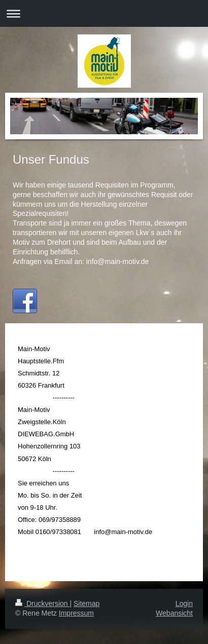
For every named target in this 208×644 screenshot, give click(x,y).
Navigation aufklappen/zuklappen (104, 13)
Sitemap (86, 603)
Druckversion (42, 603)
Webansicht (174, 613)
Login (184, 603)
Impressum (76, 613)
